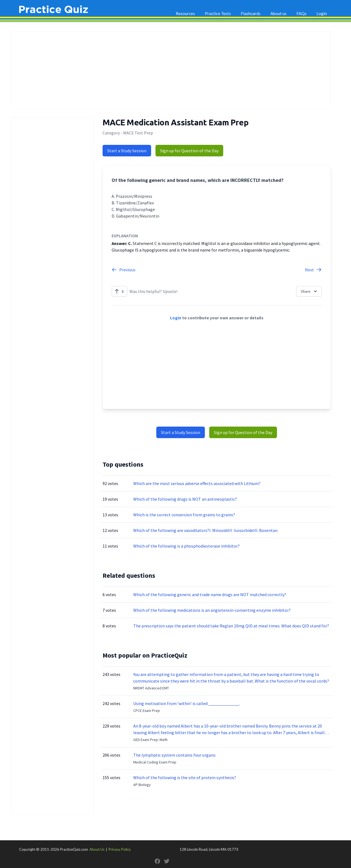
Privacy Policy (120, 849)
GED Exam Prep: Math (150, 740)
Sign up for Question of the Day (189, 151)
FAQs (302, 13)
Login (322, 13)
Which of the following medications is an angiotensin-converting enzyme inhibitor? (212, 610)
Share (309, 291)
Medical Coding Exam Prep (155, 762)
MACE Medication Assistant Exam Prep (175, 122)
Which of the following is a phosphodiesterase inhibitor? (186, 546)
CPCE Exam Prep (147, 711)
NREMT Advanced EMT (151, 688)
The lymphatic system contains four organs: (175, 755)
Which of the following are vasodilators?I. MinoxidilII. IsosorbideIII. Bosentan (205, 530)
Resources (185, 13)
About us (278, 13)
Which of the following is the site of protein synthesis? (185, 777)
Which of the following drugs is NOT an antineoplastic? (185, 499)
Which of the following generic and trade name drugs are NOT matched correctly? (210, 594)
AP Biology (142, 785)
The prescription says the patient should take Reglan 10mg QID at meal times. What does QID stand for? (231, 626)
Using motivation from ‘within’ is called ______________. (187, 703)
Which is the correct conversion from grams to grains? (184, 515)
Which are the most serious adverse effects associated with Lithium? (197, 483)
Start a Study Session (127, 151)
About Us (97, 849)
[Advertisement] (171, 70)
